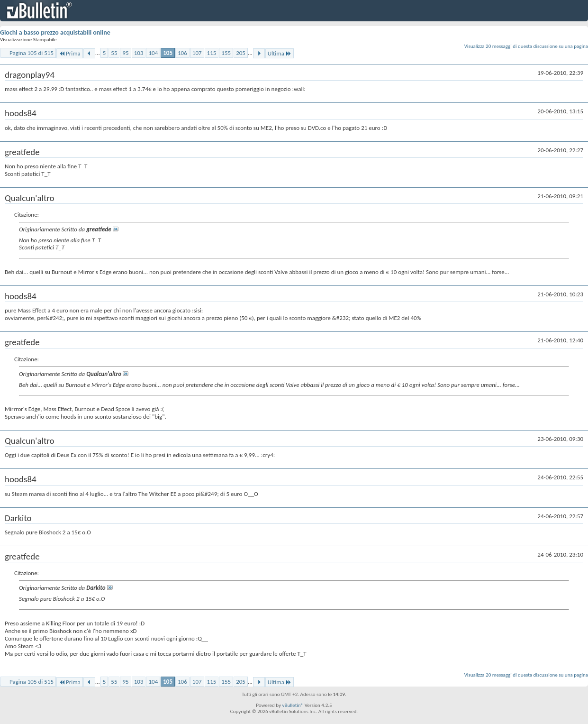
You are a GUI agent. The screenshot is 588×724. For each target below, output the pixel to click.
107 (197, 53)
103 (139, 53)
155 (226, 53)
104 (153, 53)
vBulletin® (293, 705)
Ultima (280, 53)
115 (212, 53)
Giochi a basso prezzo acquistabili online (55, 32)
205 (241, 53)
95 (125, 53)
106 (182, 53)
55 (114, 53)
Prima (70, 53)
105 (168, 53)
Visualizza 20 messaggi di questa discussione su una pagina (526, 46)
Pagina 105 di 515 (32, 53)
